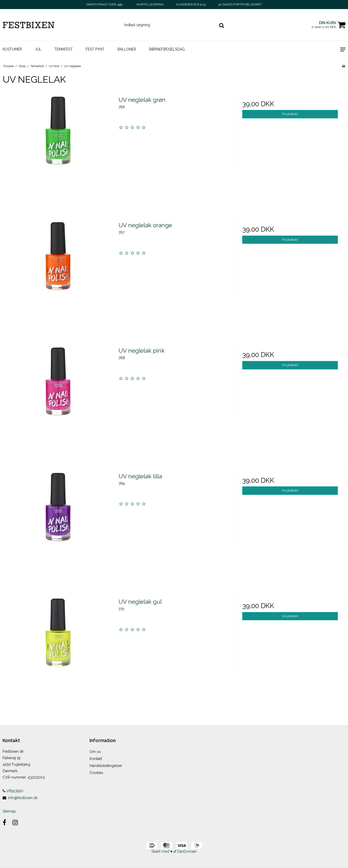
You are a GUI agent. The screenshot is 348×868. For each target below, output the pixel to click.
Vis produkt (290, 114)
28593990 (13, 791)
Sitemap (9, 811)
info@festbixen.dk (23, 798)
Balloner (127, 49)
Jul (38, 49)
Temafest (64, 49)
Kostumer (12, 49)
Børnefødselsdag (167, 49)
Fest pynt (95, 49)
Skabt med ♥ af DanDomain (174, 851)
